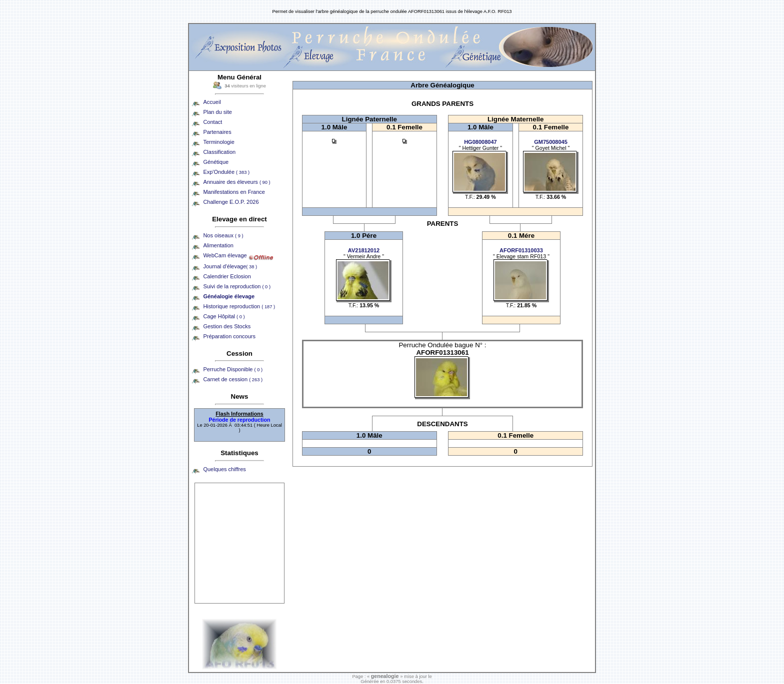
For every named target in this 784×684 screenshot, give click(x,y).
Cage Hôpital (224, 316)
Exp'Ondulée (226, 172)
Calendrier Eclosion (227, 276)
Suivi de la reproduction (237, 286)
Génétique (216, 162)
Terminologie (218, 142)
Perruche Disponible (233, 369)
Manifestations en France (234, 192)
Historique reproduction (239, 306)
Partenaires (217, 132)
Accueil (212, 102)
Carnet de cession (233, 379)
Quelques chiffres (224, 469)
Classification (219, 152)
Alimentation (218, 245)
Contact (212, 122)
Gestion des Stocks (227, 326)
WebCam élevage (225, 255)
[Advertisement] (239, 543)
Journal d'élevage (230, 266)
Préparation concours (229, 336)
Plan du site (217, 112)
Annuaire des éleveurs (236, 182)
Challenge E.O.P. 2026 (231, 202)
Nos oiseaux (223, 235)
